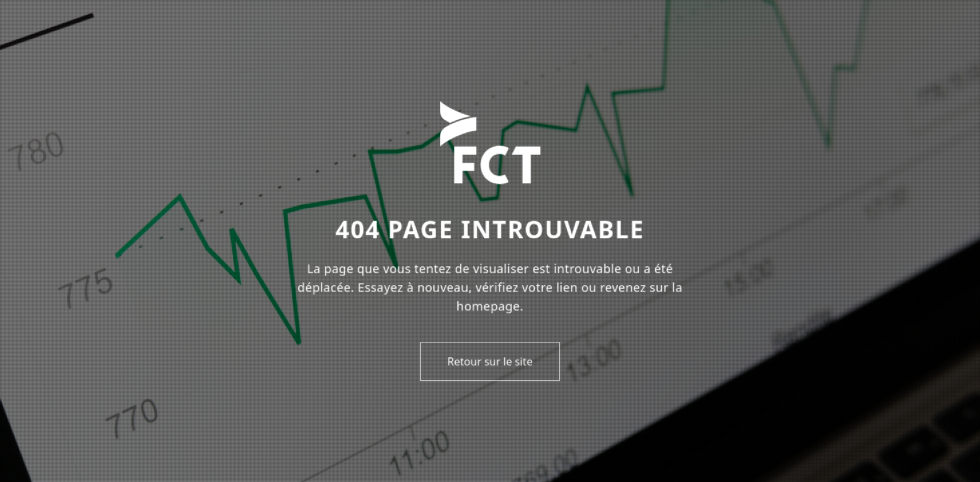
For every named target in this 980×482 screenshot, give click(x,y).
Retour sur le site (490, 361)
